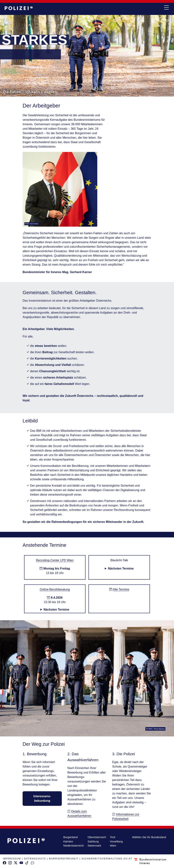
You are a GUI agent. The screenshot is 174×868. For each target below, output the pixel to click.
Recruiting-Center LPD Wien (55, 560)
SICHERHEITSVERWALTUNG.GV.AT (107, 859)
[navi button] (166, 8)
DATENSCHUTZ (35, 859)
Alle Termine (121, 589)
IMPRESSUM (12, 859)
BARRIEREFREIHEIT (64, 859)
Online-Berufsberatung (55, 589)
